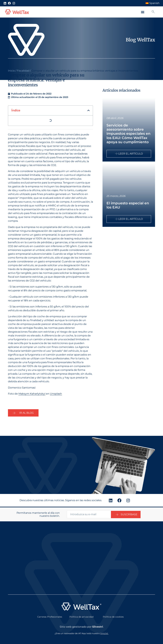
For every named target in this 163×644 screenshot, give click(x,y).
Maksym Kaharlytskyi (32, 394)
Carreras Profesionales (50, 616)
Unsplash (56, 394)
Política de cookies (113, 616)
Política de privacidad (81, 616)
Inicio (11, 71)
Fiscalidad (23, 71)
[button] (143, 12)
